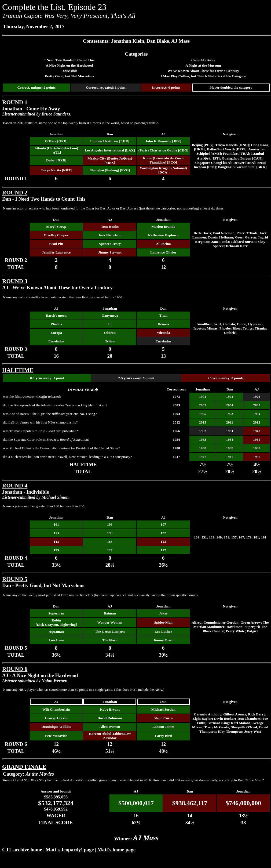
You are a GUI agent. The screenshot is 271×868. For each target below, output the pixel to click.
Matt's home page (116, 850)
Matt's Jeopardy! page (70, 850)
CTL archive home (22, 850)
